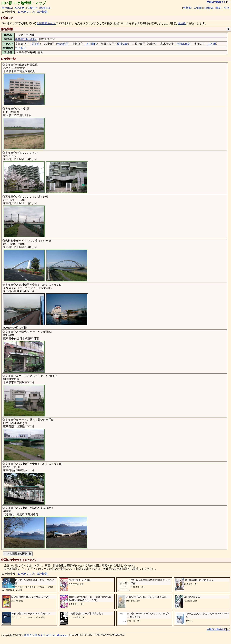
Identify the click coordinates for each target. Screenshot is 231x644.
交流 (227, 8)
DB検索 (209, 8)
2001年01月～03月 (26, 39)
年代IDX (7, 8)
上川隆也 (91, 44)
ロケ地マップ (26, 12)
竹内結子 (63, 44)
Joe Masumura (60, 635)
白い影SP (20, 48)
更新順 (187, 8)
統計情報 (42, 12)
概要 (219, 8)
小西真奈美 (183, 44)
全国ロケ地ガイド (35, 635)
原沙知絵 (122, 44)
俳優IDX (32, 8)
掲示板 (182, 23)
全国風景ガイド (46, 23)
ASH (49, 635)
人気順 (198, 8)
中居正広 (34, 44)
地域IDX (45, 8)
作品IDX (19, 8)
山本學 (212, 44)
